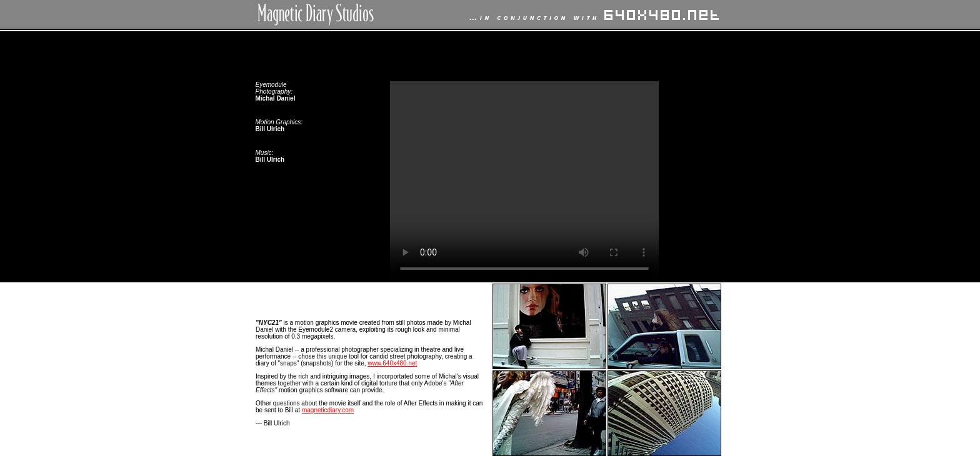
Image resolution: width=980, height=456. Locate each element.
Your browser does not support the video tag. (524, 182)
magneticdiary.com (328, 410)
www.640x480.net (392, 363)
